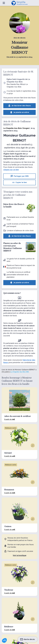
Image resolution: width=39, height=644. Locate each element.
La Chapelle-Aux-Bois (13, 128)
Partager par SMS (20, 176)
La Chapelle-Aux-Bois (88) (20, 372)
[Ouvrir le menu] (4, 3)
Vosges (26, 128)
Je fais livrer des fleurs (19, 106)
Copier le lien (19, 182)
